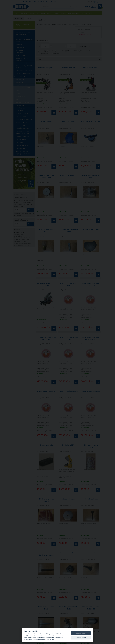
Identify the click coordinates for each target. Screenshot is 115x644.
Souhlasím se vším (81, 633)
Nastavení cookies (81, 638)
